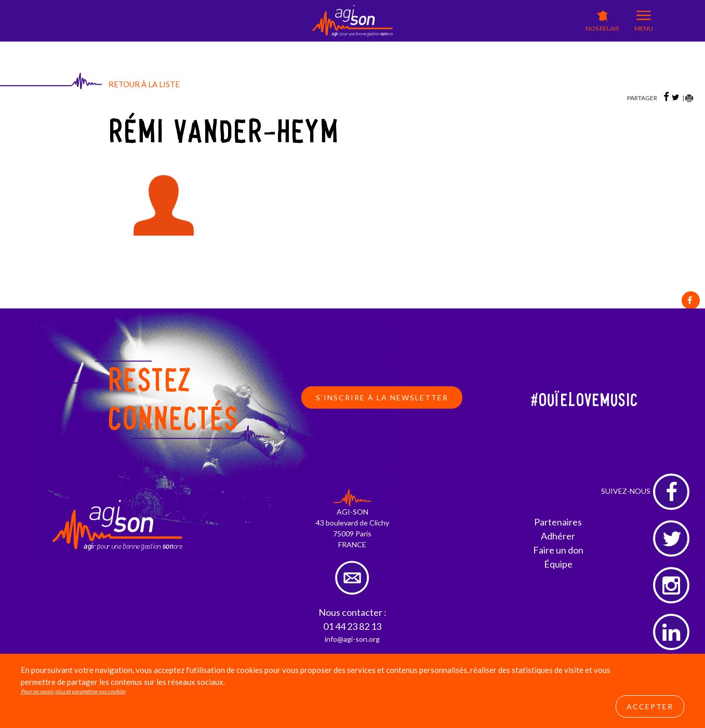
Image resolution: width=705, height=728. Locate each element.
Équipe (558, 564)
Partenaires (558, 522)
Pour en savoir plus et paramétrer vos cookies (73, 691)
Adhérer (558, 536)
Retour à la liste (144, 84)
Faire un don (558, 550)
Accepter (650, 706)
